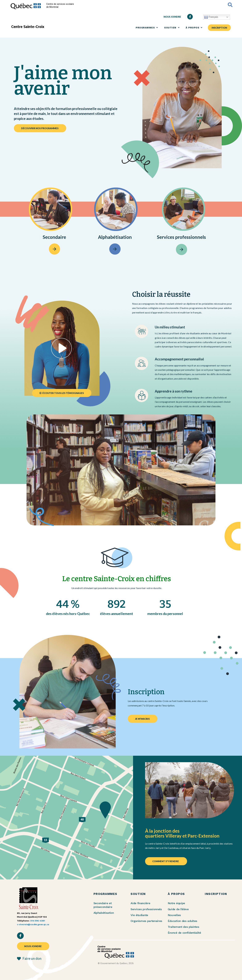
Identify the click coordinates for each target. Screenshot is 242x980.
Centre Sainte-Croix (28, 27)
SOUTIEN (172, 28)
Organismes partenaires (146, 921)
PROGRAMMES (147, 28)
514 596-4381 (38, 921)
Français (211, 17)
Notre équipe (176, 903)
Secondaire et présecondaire (103, 905)
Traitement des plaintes (184, 927)
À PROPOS (194, 28)
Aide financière (140, 903)
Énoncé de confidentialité (184, 933)
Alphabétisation (104, 913)
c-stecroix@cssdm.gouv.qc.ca (33, 924)
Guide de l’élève (178, 909)
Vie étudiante (139, 915)
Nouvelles (174, 915)
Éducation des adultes (183, 921)
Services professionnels (146, 909)
